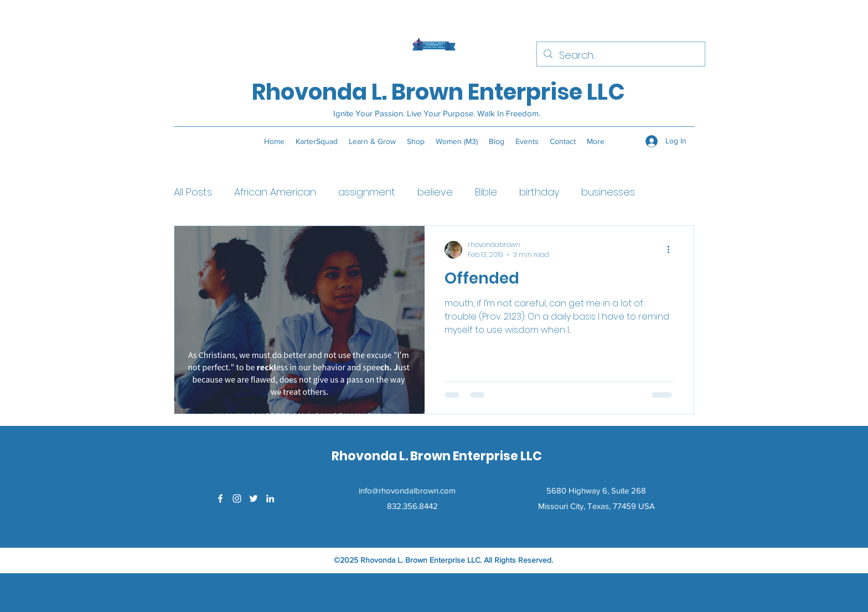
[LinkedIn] (270, 498)
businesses (608, 192)
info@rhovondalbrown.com (407, 490)
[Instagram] (237, 498)
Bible (486, 192)
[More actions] (672, 250)
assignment (367, 192)
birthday (539, 192)
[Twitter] (254, 498)
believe (435, 192)
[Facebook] (220, 498)
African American (275, 192)
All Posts (193, 192)
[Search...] (620, 55)
